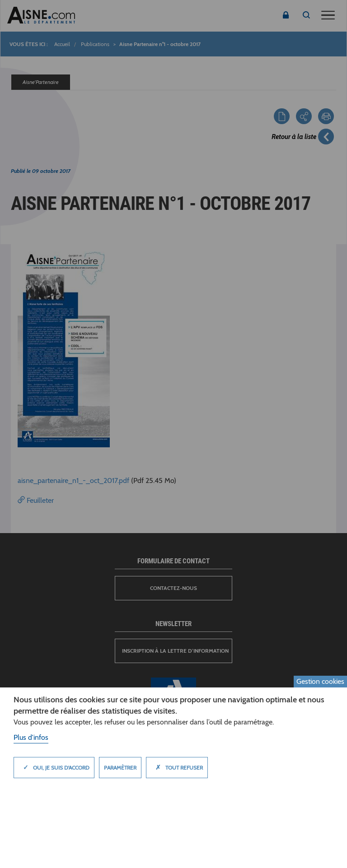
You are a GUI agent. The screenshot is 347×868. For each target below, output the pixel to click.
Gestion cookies (320, 681)
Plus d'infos (31, 737)
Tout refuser (177, 767)
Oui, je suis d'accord (54, 767)
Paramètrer (120, 768)
